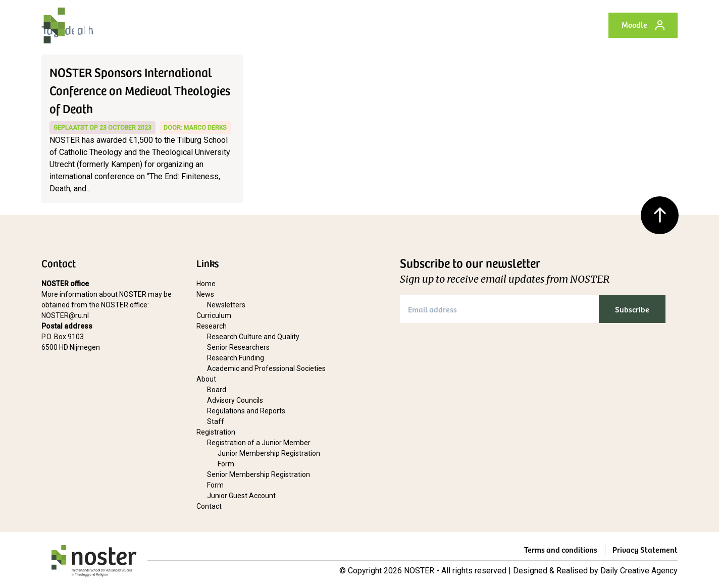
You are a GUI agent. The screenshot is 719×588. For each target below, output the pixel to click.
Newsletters (226, 305)
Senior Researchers (238, 347)
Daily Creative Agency (639, 571)
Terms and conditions (561, 549)
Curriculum (305, 25)
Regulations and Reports (246, 411)
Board (217, 390)
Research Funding (236, 358)
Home (216, 25)
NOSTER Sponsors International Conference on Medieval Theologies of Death (140, 90)
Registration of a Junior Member (259, 443)
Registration (462, 25)
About (409, 25)
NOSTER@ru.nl (65, 315)
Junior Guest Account (241, 496)
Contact (544, 25)
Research (363, 25)
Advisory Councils (235, 400)
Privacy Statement (645, 549)
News (256, 25)
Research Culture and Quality (253, 337)
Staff (216, 421)
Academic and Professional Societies (266, 368)
